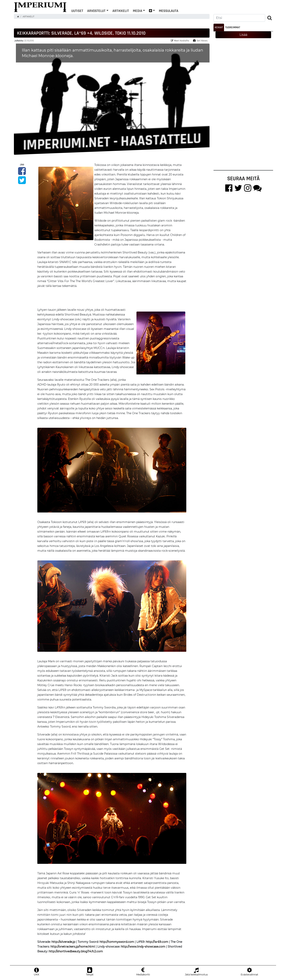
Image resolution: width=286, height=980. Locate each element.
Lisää (243, 35)
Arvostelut (96, 11)
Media (138, 11)
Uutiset (77, 11)
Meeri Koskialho (180, 41)
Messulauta (169, 11)
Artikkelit (121, 11)
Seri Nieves (200, 41)
